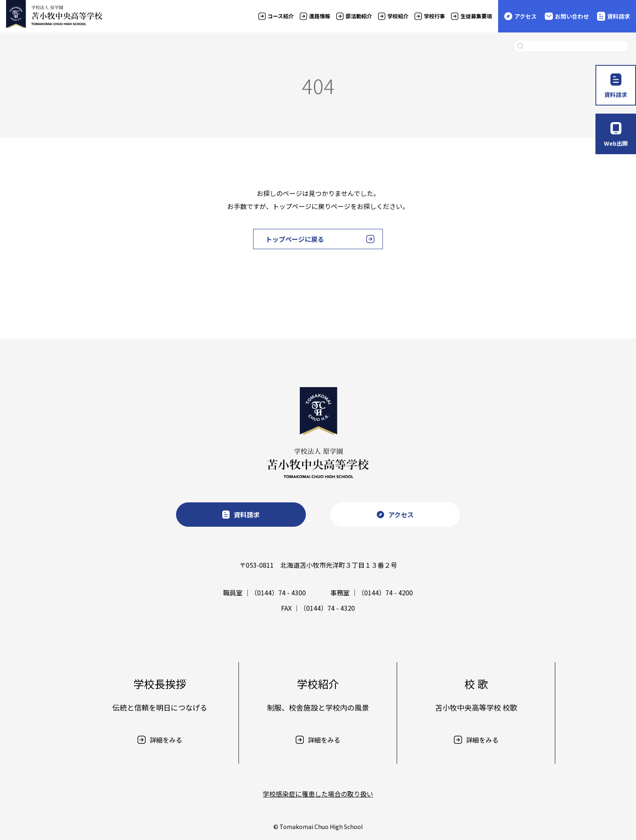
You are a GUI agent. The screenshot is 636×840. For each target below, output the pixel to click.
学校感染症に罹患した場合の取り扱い (318, 794)
